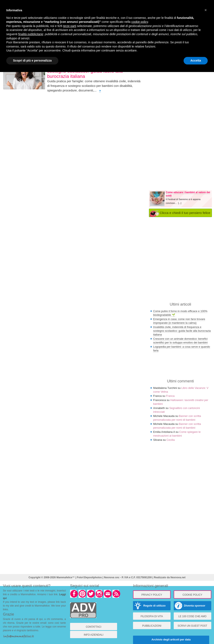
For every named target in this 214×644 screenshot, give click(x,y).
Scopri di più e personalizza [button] (32, 60)
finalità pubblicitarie (31, 34)
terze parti (70, 26)
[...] (180, 203)
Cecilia (171, 440)
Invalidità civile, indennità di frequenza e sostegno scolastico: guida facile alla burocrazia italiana (182, 331)
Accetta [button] (196, 60)
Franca (170, 396)
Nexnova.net (178, 577)
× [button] (206, 10)
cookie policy (140, 22)
